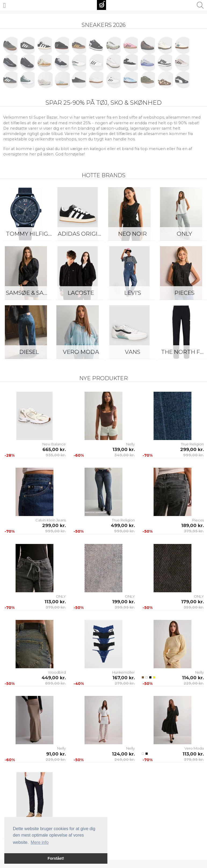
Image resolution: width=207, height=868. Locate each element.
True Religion (192, 444)
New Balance (54, 444)
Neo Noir (132, 234)
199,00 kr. (124, 602)
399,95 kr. (125, 607)
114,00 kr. (193, 678)
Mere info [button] (40, 842)
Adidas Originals (82, 234)
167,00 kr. (124, 678)
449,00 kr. (54, 678)
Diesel (29, 352)
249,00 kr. (125, 760)
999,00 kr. (193, 455)
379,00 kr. (56, 607)
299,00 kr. (192, 449)
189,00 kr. (193, 525)
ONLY (61, 596)
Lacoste (81, 293)
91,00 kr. (56, 754)
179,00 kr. (193, 602)
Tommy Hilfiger (30, 234)
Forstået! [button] (56, 858)
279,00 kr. (125, 683)
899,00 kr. (55, 683)
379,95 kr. (194, 531)
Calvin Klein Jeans (51, 520)
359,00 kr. (194, 607)
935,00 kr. (56, 455)
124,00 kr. (123, 754)
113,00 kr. (55, 602)
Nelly (130, 444)
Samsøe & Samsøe (30, 293)
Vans (132, 352)
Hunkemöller (124, 672)
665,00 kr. (54, 449)
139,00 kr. (124, 449)
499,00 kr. (123, 525)
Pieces (198, 520)
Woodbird (57, 672)
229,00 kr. (194, 683)
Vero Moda (81, 352)
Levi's (133, 293)
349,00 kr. (125, 455)
